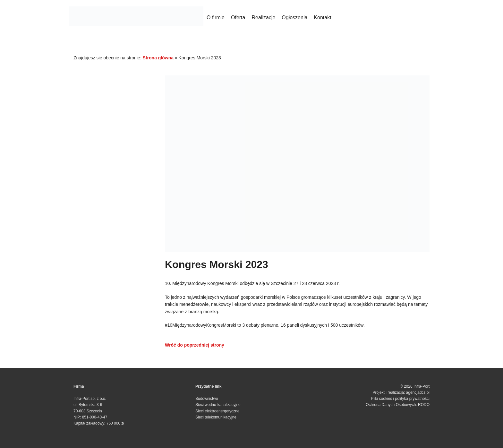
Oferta (238, 17)
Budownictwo (207, 399)
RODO (424, 405)
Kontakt (322, 17)
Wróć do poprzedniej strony (195, 345)
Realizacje (263, 17)
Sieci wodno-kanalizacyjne (218, 405)
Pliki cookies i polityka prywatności (400, 399)
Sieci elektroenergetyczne (217, 411)
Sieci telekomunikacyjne (216, 417)
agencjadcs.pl (418, 392)
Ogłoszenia (294, 17)
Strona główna (158, 58)
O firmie (216, 17)
